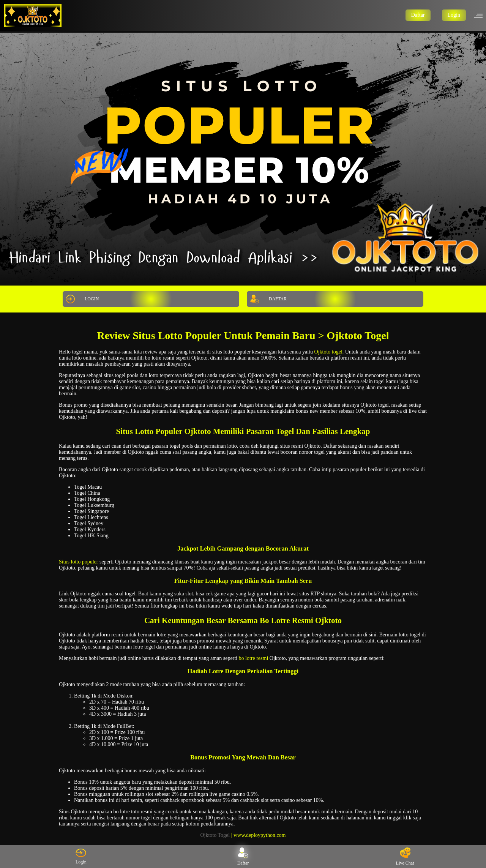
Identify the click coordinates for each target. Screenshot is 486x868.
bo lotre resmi (254, 658)
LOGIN (81, 299)
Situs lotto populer (78, 562)
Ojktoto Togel (215, 835)
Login (454, 15)
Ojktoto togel (328, 352)
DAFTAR (267, 299)
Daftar (418, 15)
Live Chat (405, 856)
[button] (481, 15)
